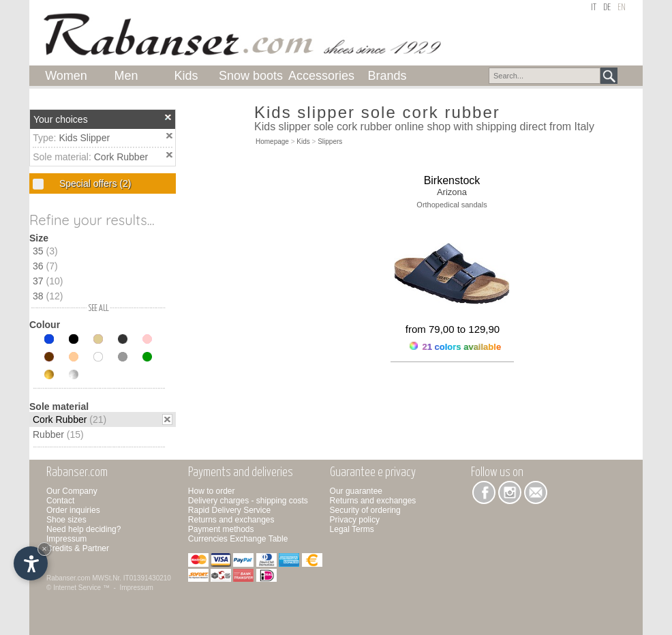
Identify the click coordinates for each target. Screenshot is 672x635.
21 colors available (455, 347)
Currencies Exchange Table (238, 539)
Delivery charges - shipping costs (248, 501)
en (622, 8)
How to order (212, 491)
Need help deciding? (83, 529)
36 (45, 266)
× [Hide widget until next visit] (44, 549)
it (594, 8)
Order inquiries (73, 510)
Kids (303, 142)
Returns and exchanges (231, 520)
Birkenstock (452, 180)
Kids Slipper (84, 138)
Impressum (66, 539)
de (607, 8)
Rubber (58, 434)
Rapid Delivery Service (229, 510)
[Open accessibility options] (31, 563)
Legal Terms (352, 529)
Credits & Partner (78, 548)
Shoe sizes (66, 520)
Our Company (72, 491)
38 (48, 296)
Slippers (330, 142)
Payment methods (221, 529)
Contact (60, 501)
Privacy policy (355, 520)
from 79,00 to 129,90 (453, 329)
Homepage (272, 142)
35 (45, 251)
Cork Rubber (121, 157)
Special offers (94, 183)
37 (48, 281)
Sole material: (63, 157)
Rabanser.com (68, 578)
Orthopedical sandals (452, 205)
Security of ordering (365, 510)
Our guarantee (356, 491)
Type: (46, 138)
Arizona (452, 192)
